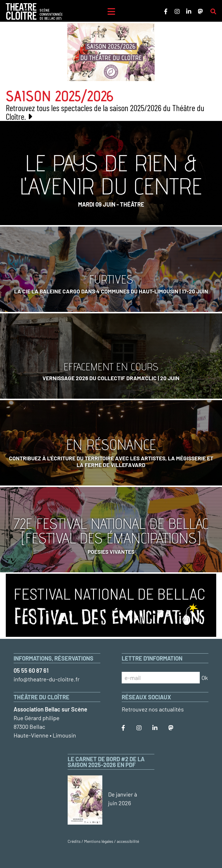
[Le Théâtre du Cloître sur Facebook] (166, 12)
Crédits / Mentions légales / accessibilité (103, 841)
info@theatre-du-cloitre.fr (47, 679)
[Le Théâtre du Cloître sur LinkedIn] (189, 12)
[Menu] (111, 12)
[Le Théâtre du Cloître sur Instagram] (177, 12)
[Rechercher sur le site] (213, 12)
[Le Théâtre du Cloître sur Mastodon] (200, 12)
